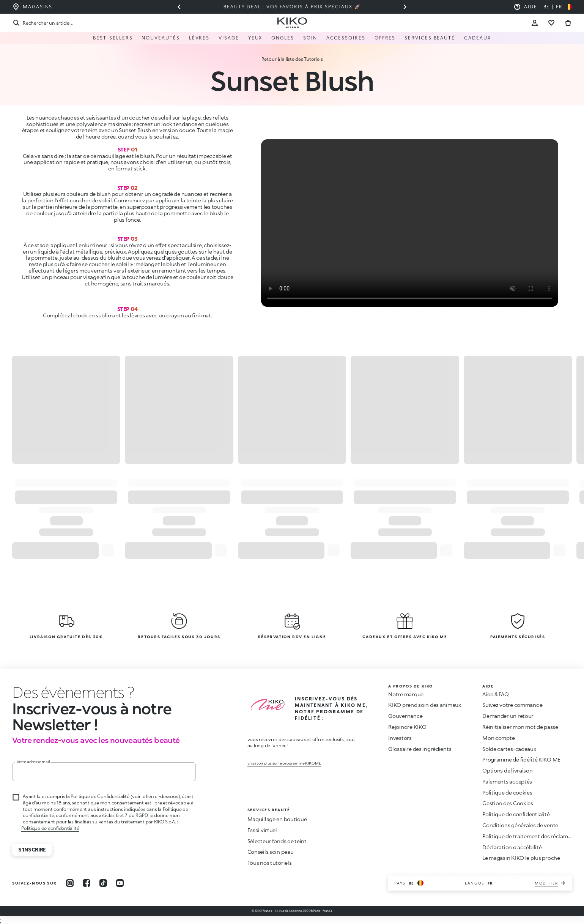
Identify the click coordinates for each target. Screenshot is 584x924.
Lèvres (199, 38)
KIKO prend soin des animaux (424, 705)
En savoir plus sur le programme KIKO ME (284, 763)
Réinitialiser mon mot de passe (520, 727)
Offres (385, 38)
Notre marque (406, 694)
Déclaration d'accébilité (512, 847)
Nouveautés (161, 38)
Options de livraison (507, 770)
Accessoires (346, 38)
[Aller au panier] (568, 23)
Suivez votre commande (512, 705)
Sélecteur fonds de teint (277, 841)
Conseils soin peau (271, 852)
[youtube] (120, 883)
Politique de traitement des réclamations (533, 836)
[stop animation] (68, 692)
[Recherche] (42, 23)
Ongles (283, 38)
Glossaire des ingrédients (420, 749)
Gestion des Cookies (508, 803)
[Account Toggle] (535, 23)
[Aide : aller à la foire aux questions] (525, 7)
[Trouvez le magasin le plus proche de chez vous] (32, 7)
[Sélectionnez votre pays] (558, 7)
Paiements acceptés (507, 781)
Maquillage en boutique (277, 819)
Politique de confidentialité (50, 828)
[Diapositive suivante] (405, 7)
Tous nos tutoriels (270, 863)
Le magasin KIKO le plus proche (521, 858)
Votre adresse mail (33, 762)
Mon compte (498, 738)
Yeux (255, 38)
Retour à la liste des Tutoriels (292, 59)
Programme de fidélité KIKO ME (521, 759)
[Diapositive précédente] (179, 7)
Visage (229, 38)
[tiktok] (103, 883)
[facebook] (87, 883)
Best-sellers (113, 38)
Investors (400, 738)
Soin (310, 38)
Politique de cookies (507, 792)
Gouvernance (405, 716)
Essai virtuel (262, 830)
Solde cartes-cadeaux (509, 749)
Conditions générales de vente (520, 825)
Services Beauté (430, 38)
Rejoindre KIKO (407, 727)
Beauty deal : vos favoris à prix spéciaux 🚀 (292, 7)
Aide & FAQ (495, 694)
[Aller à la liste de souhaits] (551, 23)
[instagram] (70, 883)
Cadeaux (477, 38)
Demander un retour (508, 716)
